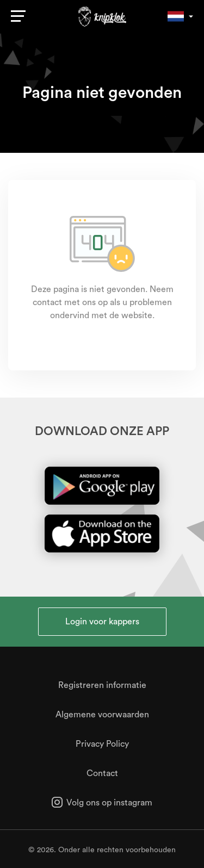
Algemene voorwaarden (102, 715)
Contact (102, 773)
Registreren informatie (102, 685)
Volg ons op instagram (102, 803)
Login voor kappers (102, 622)
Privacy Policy (102, 744)
